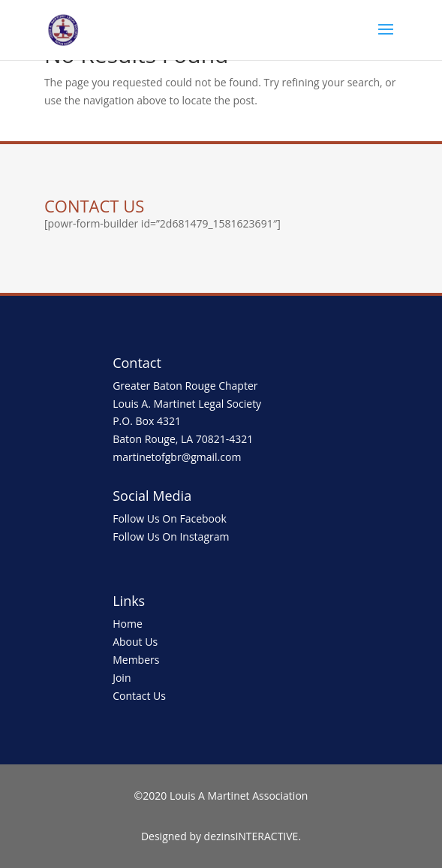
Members (136, 660)
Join (122, 678)
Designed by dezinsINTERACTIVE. (221, 836)
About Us (135, 642)
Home (128, 624)
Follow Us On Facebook (170, 518)
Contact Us (139, 696)
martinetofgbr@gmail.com (177, 457)
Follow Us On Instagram (171, 536)
